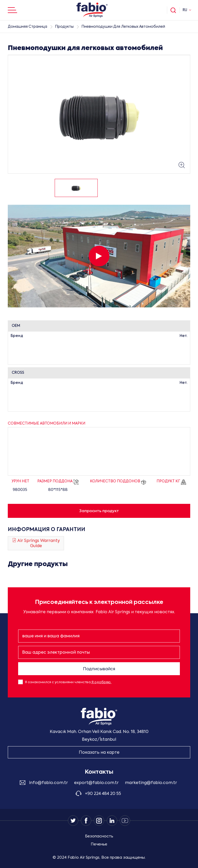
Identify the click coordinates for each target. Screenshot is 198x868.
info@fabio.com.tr (48, 783)
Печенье (99, 844)
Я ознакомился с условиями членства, (68, 682)
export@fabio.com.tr (96, 783)
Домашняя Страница (27, 27)
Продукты (64, 27)
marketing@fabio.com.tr (151, 783)
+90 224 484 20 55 (103, 794)
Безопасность (99, 836)
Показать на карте (99, 753)
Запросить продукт (99, 511)
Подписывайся (99, 669)
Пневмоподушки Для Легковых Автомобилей (123, 27)
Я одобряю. (101, 682)
